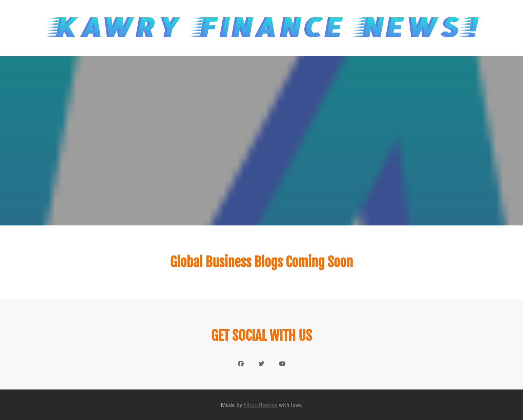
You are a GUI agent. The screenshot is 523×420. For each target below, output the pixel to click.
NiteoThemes (260, 405)
